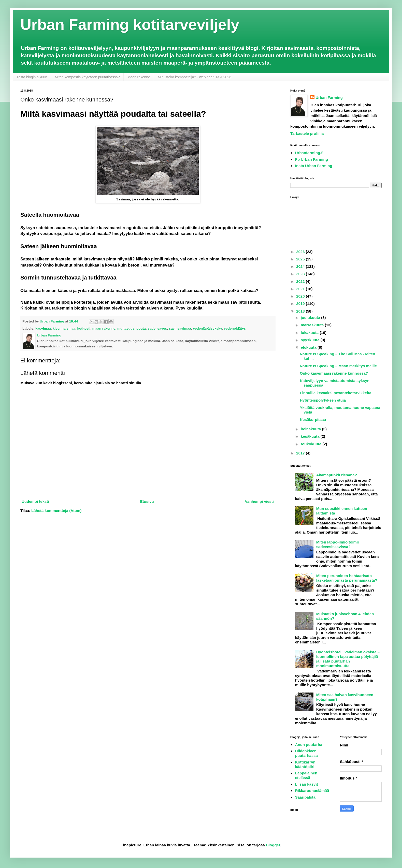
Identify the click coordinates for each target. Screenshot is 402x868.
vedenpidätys (235, 328)
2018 (301, 311)
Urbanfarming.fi (309, 153)
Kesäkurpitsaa (313, 420)
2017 (301, 453)
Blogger (273, 845)
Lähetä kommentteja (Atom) (56, 511)
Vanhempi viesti (259, 501)
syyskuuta (311, 340)
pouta (141, 328)
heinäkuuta (311, 429)
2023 (301, 274)
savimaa (184, 328)
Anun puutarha (309, 745)
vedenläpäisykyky (207, 328)
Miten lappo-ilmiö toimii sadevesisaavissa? (338, 544)
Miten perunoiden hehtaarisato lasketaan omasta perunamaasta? (347, 578)
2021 (301, 289)
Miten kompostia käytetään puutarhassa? (87, 77)
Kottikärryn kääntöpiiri (305, 764)
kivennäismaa (64, 328)
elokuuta (309, 347)
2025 (301, 259)
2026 (301, 252)
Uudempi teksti (35, 501)
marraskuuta (313, 325)
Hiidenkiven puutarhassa (306, 753)
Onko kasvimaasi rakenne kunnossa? (334, 373)
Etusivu (147, 501)
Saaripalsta (305, 797)
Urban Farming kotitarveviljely (130, 25)
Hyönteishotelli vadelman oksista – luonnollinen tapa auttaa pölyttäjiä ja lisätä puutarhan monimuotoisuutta (348, 659)
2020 (301, 296)
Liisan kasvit (307, 784)
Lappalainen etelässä (306, 775)
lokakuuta (310, 333)
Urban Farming (329, 98)
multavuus (126, 328)
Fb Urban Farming (312, 159)
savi (172, 328)
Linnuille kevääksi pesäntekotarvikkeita (336, 393)
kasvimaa (43, 328)
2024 (301, 266)
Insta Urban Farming (314, 166)
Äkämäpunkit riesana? (337, 475)
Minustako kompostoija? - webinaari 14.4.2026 (195, 77)
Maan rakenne (139, 77)
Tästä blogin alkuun (32, 77)
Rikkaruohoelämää (312, 791)
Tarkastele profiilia (307, 133)
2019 (301, 304)
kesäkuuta (311, 436)
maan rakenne (104, 328)
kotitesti (84, 328)
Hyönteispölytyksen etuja (323, 400)
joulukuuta (311, 318)
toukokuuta (312, 444)
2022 (301, 281)
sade (152, 328)
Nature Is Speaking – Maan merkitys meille (339, 366)
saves (162, 328)
